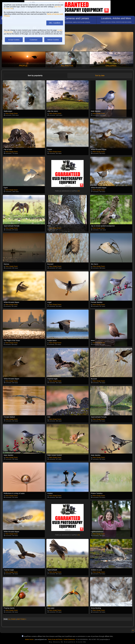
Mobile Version (29, 639)
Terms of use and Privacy (55, 639)
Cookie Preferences (69, 639)
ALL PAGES (12, 619)
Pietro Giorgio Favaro (12, 113)
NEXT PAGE (22, 619)
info (79, 191)
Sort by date (100, 76)
